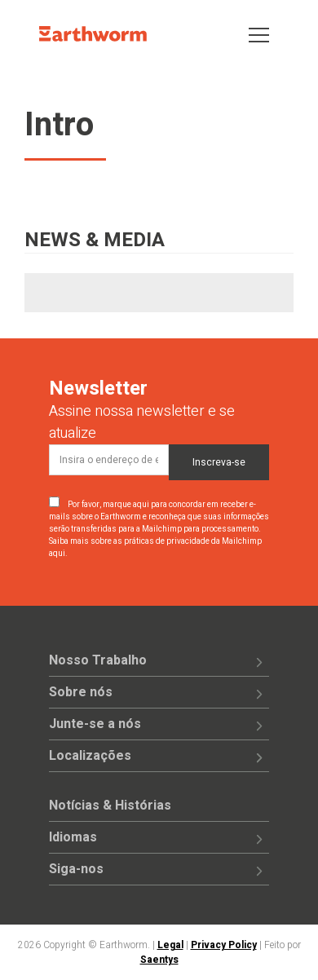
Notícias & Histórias (110, 806)
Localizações (90, 756)
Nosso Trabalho (98, 660)
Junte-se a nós (95, 724)
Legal (170, 945)
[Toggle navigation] (259, 34)
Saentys (159, 960)
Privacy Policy (224, 945)
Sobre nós (81, 692)
